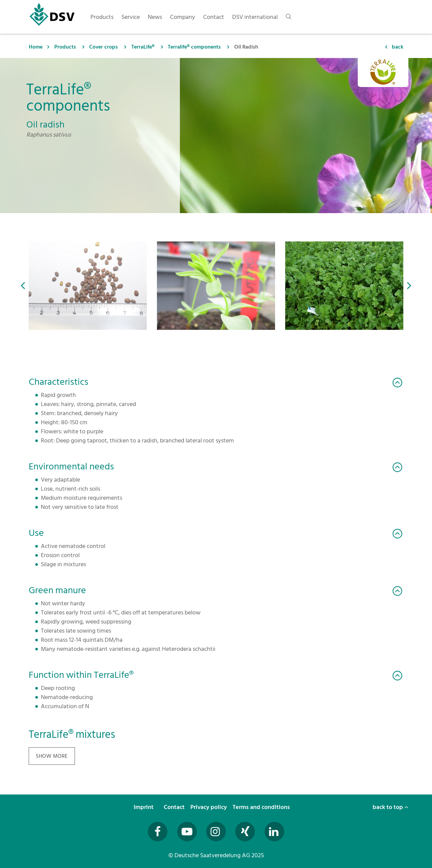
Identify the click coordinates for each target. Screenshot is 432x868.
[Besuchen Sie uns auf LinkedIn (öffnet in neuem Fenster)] (274, 832)
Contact (175, 807)
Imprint (144, 807)
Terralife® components (194, 47)
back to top (390, 807)
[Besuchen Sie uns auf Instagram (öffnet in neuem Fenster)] (216, 832)
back (398, 47)
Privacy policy (209, 807)
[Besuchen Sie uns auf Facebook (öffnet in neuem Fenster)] (158, 832)
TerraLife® (143, 47)
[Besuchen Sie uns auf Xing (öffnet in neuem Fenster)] (245, 832)
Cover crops (103, 47)
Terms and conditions (262, 807)
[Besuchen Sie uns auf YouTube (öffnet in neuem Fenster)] (187, 832)
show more (52, 756)
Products (65, 47)
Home (36, 47)
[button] (23, 286)
